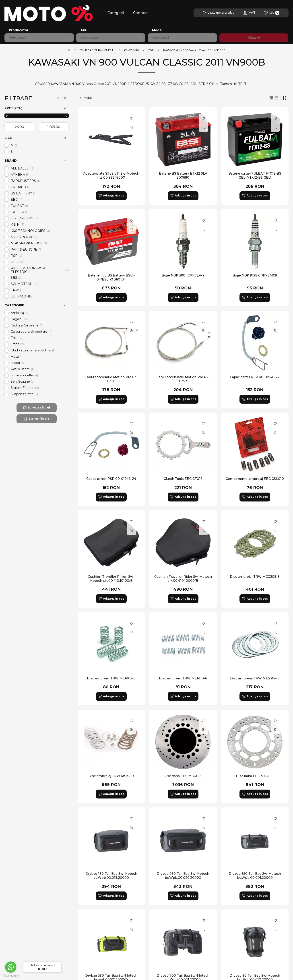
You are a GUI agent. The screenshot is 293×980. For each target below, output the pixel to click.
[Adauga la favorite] (132, 118)
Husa (17, 357)
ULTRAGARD (23, 296)
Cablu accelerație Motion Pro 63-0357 (183, 379)
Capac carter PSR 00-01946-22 (255, 377)
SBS (16, 278)
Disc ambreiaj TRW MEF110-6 (183, 678)
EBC (17, 200)
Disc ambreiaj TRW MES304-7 (255, 678)
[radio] (276, 98)
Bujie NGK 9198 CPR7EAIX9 (255, 275)
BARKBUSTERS (26, 181)
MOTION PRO (24, 237)
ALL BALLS (22, 168)
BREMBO (21, 187)
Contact (140, 13)
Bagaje (19, 319)
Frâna (18, 344)
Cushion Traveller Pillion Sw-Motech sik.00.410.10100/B (111, 579)
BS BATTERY (24, 193)
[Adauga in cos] (111, 196)
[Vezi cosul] (272, 13)
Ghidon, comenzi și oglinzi (33, 350)
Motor (18, 363)
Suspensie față (24, 394)
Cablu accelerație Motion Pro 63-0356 (111, 379)
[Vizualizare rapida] (132, 127)
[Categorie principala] (69, 50)
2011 (151, 50)
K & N (17, 225)
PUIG (17, 262)
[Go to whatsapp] (11, 967)
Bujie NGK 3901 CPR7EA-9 (183, 275)
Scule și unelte (24, 375)
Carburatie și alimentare (31, 332)
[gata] (54, 127)
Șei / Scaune (23, 382)
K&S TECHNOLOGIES (30, 231)
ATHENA (20, 175)
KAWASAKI (131, 50)
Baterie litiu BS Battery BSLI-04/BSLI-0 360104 (111, 277)
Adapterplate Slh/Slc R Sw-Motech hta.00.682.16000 (111, 175)
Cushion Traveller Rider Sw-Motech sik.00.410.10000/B (183, 579)
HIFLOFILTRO (24, 218)
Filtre (17, 338)
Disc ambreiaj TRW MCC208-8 (255, 577)
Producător (19, 30)
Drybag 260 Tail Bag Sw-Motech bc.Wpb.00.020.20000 (183, 876)
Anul (84, 30)
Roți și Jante (23, 369)
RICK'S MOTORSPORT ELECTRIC (40, 270)
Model (157, 30)
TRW (17, 290)
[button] (113, 13)
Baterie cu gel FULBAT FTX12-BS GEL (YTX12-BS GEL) (255, 175)
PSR (16, 256)
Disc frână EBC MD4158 (255, 776)
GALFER (20, 212)
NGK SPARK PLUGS (29, 243)
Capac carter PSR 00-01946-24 (111, 479)
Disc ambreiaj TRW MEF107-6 (111, 678)
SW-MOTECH (25, 284)
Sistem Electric (25, 388)
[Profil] (249, 13)
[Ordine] (285, 98)
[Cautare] (218, 13)
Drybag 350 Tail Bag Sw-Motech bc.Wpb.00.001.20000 (255, 876)
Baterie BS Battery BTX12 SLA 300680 (183, 175)
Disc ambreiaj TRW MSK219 (111, 776)
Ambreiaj (20, 313)
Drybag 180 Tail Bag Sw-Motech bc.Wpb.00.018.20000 (111, 876)
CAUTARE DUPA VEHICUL (97, 50)
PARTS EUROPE (26, 250)
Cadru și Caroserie (27, 325)
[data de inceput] (19, 127)
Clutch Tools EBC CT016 (183, 479)
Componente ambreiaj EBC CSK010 (255, 479)
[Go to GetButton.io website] (11, 976)
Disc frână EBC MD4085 (183, 776)
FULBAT (20, 206)
